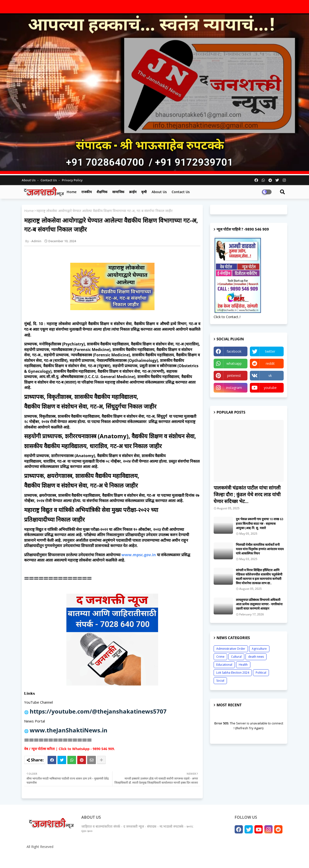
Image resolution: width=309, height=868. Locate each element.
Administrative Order (231, 649)
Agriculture (259, 649)
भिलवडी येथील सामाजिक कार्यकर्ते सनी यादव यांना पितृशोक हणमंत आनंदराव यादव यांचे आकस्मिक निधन (260, 549)
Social (220, 681)
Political (261, 673)
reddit (270, 363)
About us (159, 192)
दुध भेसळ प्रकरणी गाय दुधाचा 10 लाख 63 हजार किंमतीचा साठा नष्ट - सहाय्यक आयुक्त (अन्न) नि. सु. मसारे (260, 523)
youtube (270, 388)
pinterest (234, 376)
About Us (29, 180)
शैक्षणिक (102, 192)
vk (270, 376)
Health (243, 665)
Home (72, 192)
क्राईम (133, 192)
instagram (234, 388)
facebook (234, 351)
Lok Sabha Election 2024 (233, 673)
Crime (220, 657)
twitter (270, 351)
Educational (224, 665)
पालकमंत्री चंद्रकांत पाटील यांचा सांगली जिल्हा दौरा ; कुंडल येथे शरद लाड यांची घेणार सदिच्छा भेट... (247, 494)
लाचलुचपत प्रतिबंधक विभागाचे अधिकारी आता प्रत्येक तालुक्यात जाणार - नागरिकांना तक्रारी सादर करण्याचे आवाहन (259, 604)
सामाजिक (118, 192)
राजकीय (87, 192)
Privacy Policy (72, 180)
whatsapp (234, 363)
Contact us (49, 180)
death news (256, 657)
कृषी (144, 192)
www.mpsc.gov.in (139, 555)
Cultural (236, 657)
